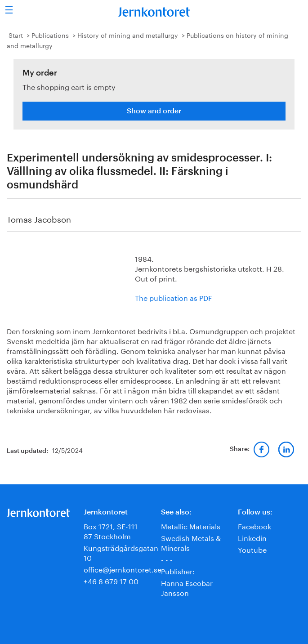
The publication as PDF (174, 297)
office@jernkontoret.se (123, 569)
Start (16, 35)
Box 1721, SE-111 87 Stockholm (111, 530)
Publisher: (178, 570)
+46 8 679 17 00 (111, 580)
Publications (50, 35)
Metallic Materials (191, 525)
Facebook (254, 525)
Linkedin (252, 537)
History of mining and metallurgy (128, 35)
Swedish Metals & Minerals (191, 542)
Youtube (252, 549)
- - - (167, 559)
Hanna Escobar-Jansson (188, 587)
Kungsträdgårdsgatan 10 (121, 552)
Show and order (154, 111)
